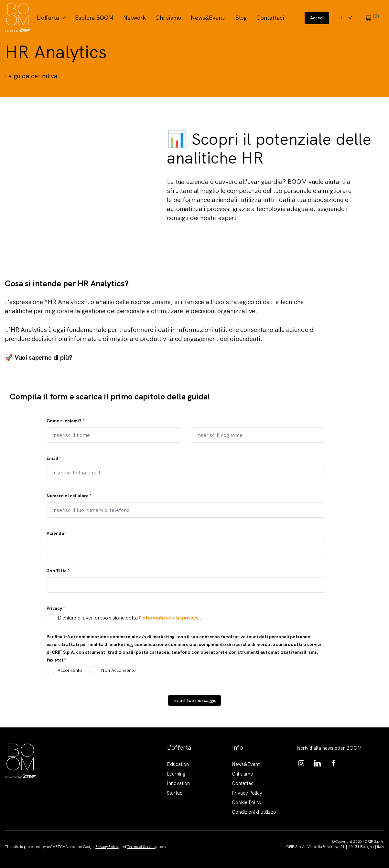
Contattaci (270, 18)
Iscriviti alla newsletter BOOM (329, 748)
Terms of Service (141, 847)
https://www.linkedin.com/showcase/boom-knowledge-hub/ (318, 763)
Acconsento (70, 670)
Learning (176, 774)
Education (178, 764)
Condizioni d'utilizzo (254, 812)
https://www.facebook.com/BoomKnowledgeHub (334, 763)
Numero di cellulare (69, 496)
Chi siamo (168, 18)
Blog (241, 18)
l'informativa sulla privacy (169, 618)
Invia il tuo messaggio (194, 700)
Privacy (56, 608)
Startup (175, 793)
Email (54, 458)
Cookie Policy (247, 802)
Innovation (178, 783)
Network (135, 18)
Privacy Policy (247, 793)
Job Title (58, 571)
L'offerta (48, 18)
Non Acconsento (118, 670)
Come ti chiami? (65, 421)
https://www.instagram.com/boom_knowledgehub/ (301, 763)
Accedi (317, 18)
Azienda (57, 533)
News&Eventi (208, 18)
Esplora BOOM (94, 18)
